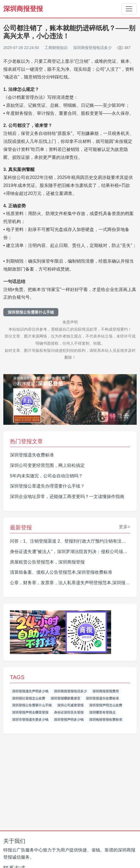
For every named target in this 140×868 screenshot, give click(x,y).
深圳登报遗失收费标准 (32, 455)
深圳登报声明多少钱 (69, 720)
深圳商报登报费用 (106, 691)
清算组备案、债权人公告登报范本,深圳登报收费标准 (61, 572)
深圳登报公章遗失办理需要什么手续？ (47, 486)
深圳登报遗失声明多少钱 (30, 691)
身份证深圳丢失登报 (69, 712)
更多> (124, 527)
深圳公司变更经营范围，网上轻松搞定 (47, 465)
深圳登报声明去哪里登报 (30, 712)
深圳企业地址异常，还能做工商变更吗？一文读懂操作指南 (67, 496)
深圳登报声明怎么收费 (106, 705)
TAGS (17, 677)
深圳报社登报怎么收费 (29, 698)
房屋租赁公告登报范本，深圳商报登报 (47, 562)
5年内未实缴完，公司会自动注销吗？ (46, 476)
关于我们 (14, 841)
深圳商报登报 (23, 9)
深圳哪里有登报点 (102, 712)
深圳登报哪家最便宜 (65, 698)
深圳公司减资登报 (70, 705)
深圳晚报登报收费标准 (106, 720)
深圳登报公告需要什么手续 (31, 312)
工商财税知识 (56, 48)
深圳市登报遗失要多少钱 (30, 720)
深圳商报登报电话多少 (70, 691)
